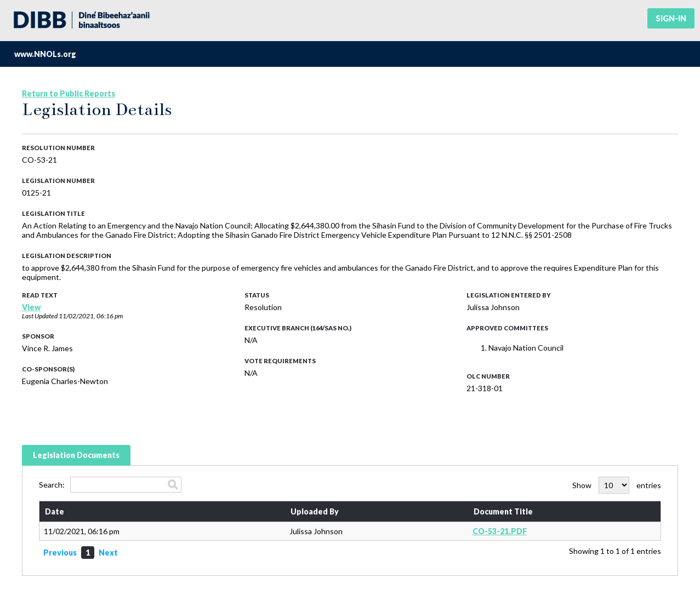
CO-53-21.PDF (500, 531)
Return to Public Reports (69, 93)
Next (108, 553)
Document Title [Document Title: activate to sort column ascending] (503, 511)
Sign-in (671, 18)
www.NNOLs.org (45, 54)
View (31, 307)
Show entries (617, 485)
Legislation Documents (76, 455)
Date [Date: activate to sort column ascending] (55, 511)
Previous (60, 553)
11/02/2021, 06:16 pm (91, 316)
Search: (110, 485)
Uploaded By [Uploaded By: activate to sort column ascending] (315, 511)
